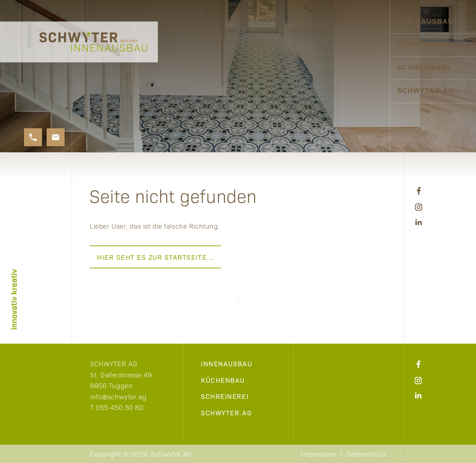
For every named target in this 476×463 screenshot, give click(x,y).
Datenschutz (366, 454)
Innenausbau (425, 21)
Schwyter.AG (426, 90)
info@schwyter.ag (118, 396)
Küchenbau (421, 44)
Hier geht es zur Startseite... (155, 257)
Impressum (318, 454)
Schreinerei (423, 68)
